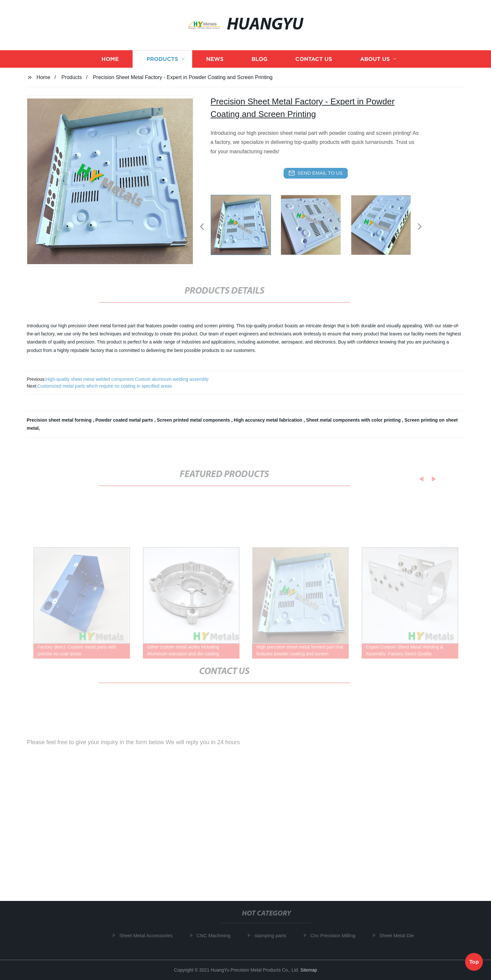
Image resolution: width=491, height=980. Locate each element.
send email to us (316, 173)
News (215, 62)
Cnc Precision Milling (335, 935)
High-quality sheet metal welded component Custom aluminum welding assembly (127, 379)
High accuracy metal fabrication (269, 420)
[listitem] (246, 224)
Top (474, 961)
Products (162, 62)
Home (110, 62)
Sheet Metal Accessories (147, 935)
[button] (202, 227)
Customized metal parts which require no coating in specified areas (105, 386)
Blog (259, 62)
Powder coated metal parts (125, 420)
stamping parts (272, 935)
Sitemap (309, 970)
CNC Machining (215, 935)
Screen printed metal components (194, 420)
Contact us (314, 62)
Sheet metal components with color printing (354, 420)
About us (375, 62)
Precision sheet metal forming (60, 420)
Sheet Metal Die (398, 935)
